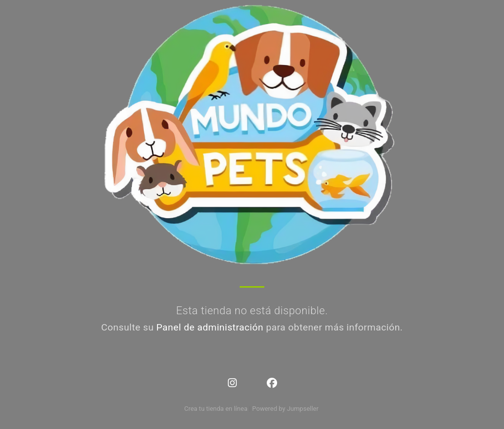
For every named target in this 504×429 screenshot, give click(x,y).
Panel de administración (210, 327)
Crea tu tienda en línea (217, 409)
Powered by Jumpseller (285, 409)
